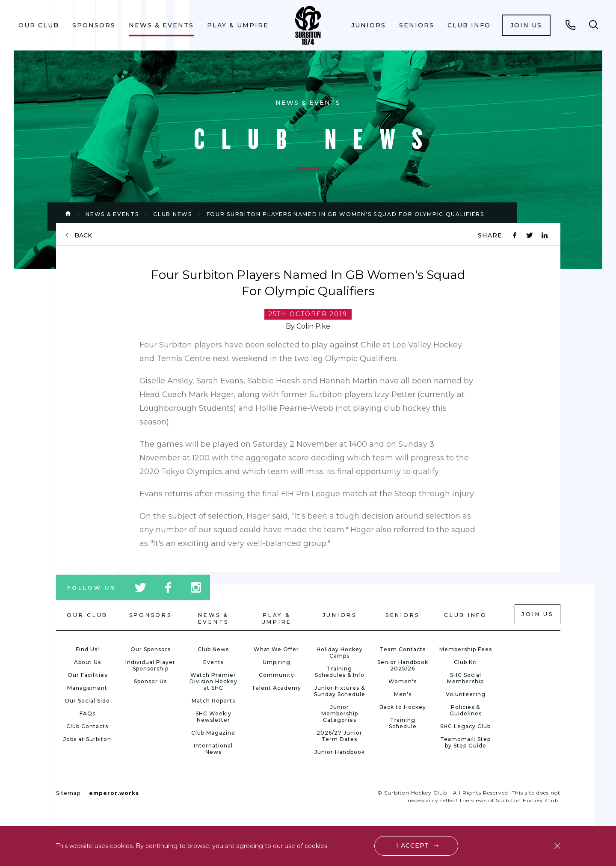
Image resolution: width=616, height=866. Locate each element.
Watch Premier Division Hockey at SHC (213, 681)
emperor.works (114, 793)
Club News (172, 214)
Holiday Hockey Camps (340, 652)
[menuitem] (39, 25)
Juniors (369, 25)
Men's (403, 694)
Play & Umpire (238, 25)
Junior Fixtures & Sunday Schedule (340, 691)
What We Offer (276, 649)
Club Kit (465, 662)
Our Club (39, 25)
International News (213, 749)
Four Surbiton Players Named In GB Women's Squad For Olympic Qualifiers (345, 214)
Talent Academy (276, 688)
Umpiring (277, 662)
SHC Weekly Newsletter (213, 717)
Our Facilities (87, 675)
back (83, 236)
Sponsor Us (150, 681)
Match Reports (213, 701)
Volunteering (466, 694)
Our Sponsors (151, 649)
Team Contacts (403, 649)
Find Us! (87, 649)
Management (87, 688)
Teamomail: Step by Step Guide (465, 742)
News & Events (161, 25)
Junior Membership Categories (340, 713)
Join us (526, 25)
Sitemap (68, 793)
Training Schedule (403, 723)
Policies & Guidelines (466, 710)
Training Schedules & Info (340, 672)
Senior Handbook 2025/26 (403, 665)
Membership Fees (466, 649)
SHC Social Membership (465, 678)
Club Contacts (87, 726)
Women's (403, 681)
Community (277, 675)
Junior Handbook (340, 752)
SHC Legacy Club (465, 726)
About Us (87, 662)
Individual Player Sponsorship (150, 665)
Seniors (417, 25)
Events (213, 662)
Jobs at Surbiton (87, 739)
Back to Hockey (403, 707)
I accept (413, 845)
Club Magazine (213, 733)
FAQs (87, 713)
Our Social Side (87, 701)
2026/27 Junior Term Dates (339, 736)
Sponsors (94, 25)
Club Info (469, 25)
